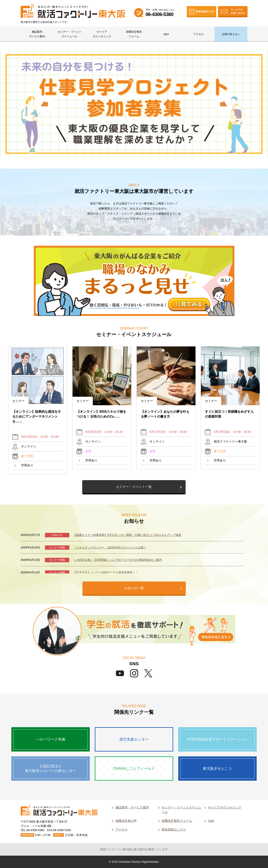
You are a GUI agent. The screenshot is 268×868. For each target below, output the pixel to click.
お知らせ (57, 535)
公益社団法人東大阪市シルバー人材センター (51, 768)
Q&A (166, 34)
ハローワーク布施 (51, 739)
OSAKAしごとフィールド (134, 769)
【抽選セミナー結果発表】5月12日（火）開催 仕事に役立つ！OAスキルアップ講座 (127, 535)
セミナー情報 (57, 548)
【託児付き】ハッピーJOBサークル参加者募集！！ (106, 572)
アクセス (199, 34)
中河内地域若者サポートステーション (218, 739)
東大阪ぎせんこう (217, 769)
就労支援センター (134, 739)
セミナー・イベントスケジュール (70, 34)
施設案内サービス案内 (37, 34)
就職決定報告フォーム (134, 34)
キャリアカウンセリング (102, 34)
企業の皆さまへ (231, 34)
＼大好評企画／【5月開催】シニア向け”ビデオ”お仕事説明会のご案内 (118, 560)
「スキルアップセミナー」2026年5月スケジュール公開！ (110, 547)
